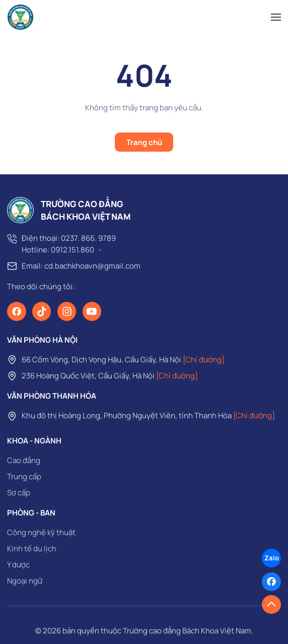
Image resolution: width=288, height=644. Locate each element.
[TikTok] (42, 311)
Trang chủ (144, 142)
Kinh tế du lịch (32, 549)
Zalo (272, 558)
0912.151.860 (73, 250)
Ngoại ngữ (25, 581)
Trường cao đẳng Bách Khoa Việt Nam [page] (187, 631)
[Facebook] (17, 311)
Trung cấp (24, 476)
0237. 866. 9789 (88, 238)
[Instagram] (67, 311)
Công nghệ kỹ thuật (41, 532)
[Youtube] (92, 311)
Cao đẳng (24, 460)
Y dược (18, 565)
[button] (276, 17)
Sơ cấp (19, 493)
